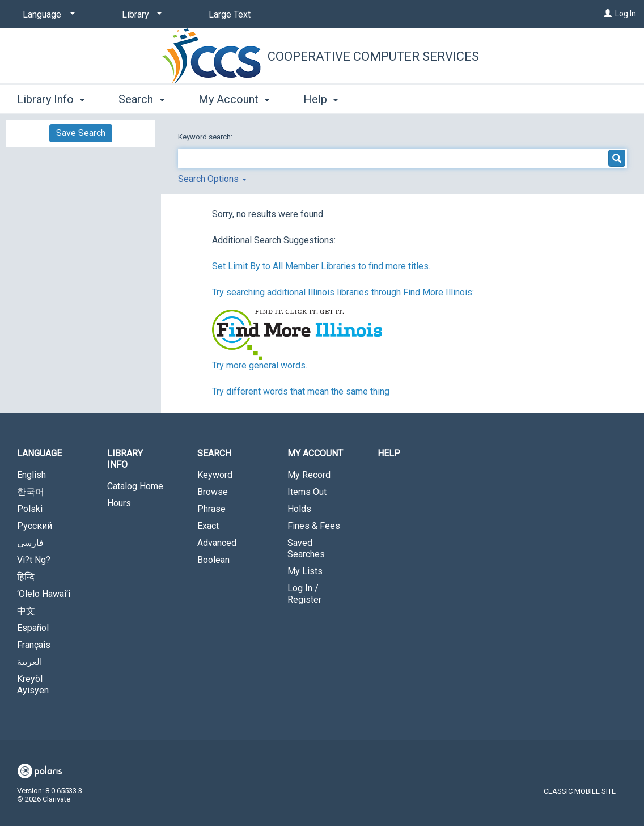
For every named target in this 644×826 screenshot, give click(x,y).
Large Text (230, 14)
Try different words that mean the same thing (301, 391)
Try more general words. (260, 365)
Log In (626, 14)
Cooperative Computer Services (373, 56)
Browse (213, 492)
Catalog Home (135, 486)
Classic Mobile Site (580, 791)
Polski (30, 509)
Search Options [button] (212, 179)
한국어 (31, 492)
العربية (29, 662)
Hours (119, 503)
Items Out (307, 492)
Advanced (217, 543)
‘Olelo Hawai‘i (44, 594)
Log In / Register (304, 594)
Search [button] (141, 99)
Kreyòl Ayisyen (33, 685)
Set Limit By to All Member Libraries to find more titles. (321, 266)
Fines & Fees (314, 526)
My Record (309, 475)
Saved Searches (306, 548)
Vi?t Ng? (34, 560)
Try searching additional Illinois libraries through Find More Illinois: (343, 292)
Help (389, 453)
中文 (26, 611)
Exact (208, 526)
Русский (35, 526)
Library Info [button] (51, 99)
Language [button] (39, 453)
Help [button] (321, 99)
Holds (299, 509)
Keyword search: (206, 137)
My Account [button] (234, 99)
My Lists (305, 571)
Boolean (213, 560)
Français (34, 645)
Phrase (211, 509)
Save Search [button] (81, 133)
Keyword (215, 475)
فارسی (30, 543)
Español (33, 628)
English (31, 475)
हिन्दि (26, 577)
